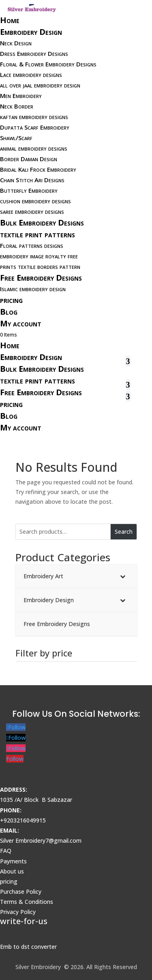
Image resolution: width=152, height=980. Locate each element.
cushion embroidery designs (35, 201)
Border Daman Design (29, 159)
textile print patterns (37, 234)
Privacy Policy (18, 912)
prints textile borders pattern (40, 266)
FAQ (6, 851)
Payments (13, 861)
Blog (9, 312)
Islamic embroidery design (33, 289)
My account (21, 323)
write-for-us (24, 921)
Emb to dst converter (28, 947)
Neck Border (17, 106)
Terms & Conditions (27, 902)
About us (12, 871)
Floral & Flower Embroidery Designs (48, 64)
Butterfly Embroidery (29, 190)
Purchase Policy (21, 892)
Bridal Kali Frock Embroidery (38, 169)
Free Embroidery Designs (41, 278)
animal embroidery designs (34, 148)
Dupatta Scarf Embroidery (35, 127)
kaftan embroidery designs (34, 117)
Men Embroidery (21, 96)
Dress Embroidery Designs (34, 53)
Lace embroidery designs (31, 75)
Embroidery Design (31, 32)
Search (124, 532)
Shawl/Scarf (16, 138)
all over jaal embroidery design (40, 85)
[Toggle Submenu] (123, 576)
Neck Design (16, 43)
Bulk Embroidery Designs (42, 223)
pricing (11, 300)
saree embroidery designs (32, 211)
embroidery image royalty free (39, 256)
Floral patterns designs (32, 245)
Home (10, 20)
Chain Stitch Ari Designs (32, 180)
